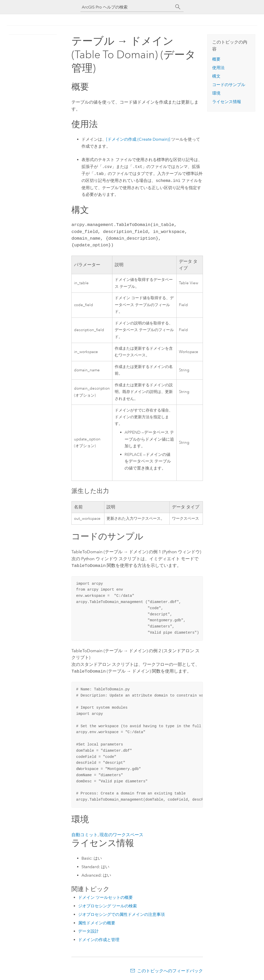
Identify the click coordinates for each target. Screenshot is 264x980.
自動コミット (85, 834)
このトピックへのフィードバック (170, 970)
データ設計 (88, 930)
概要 (216, 59)
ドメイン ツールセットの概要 (105, 896)
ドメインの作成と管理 (99, 939)
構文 (216, 76)
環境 (216, 93)
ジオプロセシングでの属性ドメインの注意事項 (121, 913)
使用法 (218, 68)
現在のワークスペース (121, 834)
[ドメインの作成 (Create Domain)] (138, 139)
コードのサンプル (229, 85)
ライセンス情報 (227, 102)
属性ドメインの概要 (97, 922)
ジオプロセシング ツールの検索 (108, 905)
